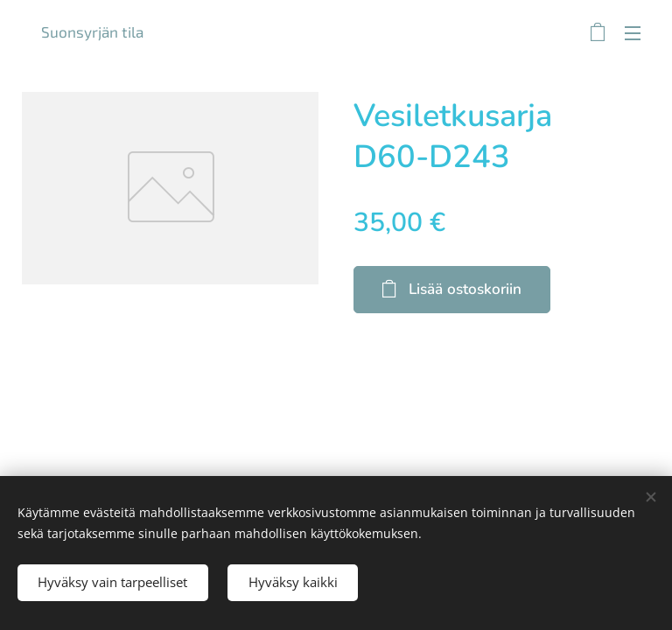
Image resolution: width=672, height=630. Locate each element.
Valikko (633, 33)
